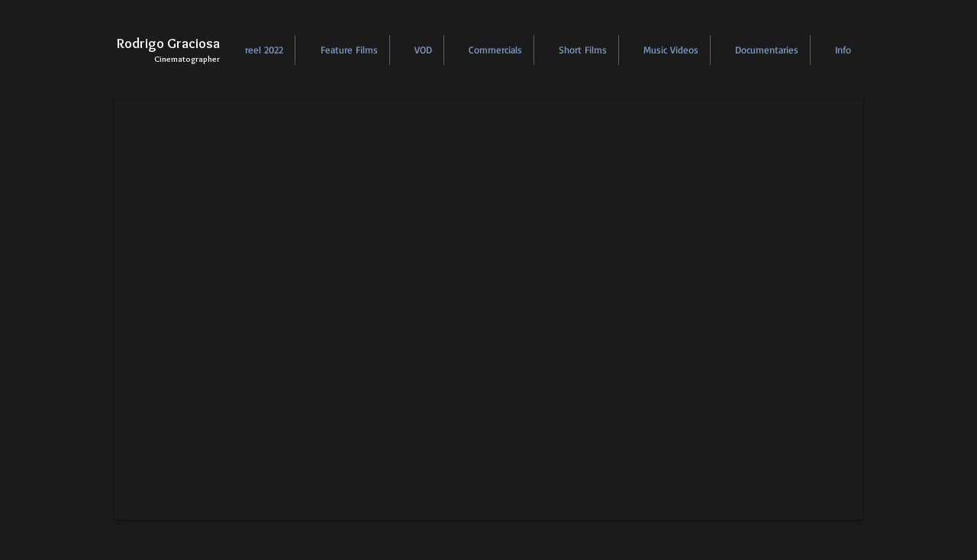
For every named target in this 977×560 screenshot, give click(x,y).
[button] (257, 50)
